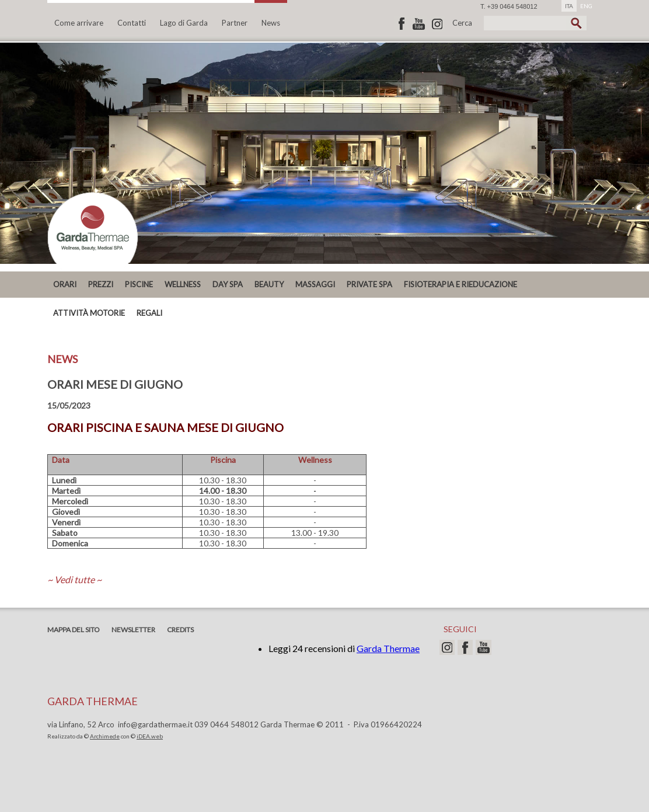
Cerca (462, 23)
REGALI (149, 313)
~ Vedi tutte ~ (74, 579)
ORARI (65, 284)
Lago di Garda (184, 23)
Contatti (132, 23)
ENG (586, 6)
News (271, 23)
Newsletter (133, 630)
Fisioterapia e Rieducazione (460, 284)
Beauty (269, 284)
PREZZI (101, 284)
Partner (235, 23)
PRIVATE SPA (369, 284)
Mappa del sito (74, 630)
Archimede (105, 736)
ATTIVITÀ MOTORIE (89, 313)
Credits (180, 630)
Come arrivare (79, 23)
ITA (569, 6)
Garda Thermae (388, 648)
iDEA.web (150, 736)
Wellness (183, 284)
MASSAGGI (315, 284)
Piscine (139, 284)
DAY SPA (228, 284)
